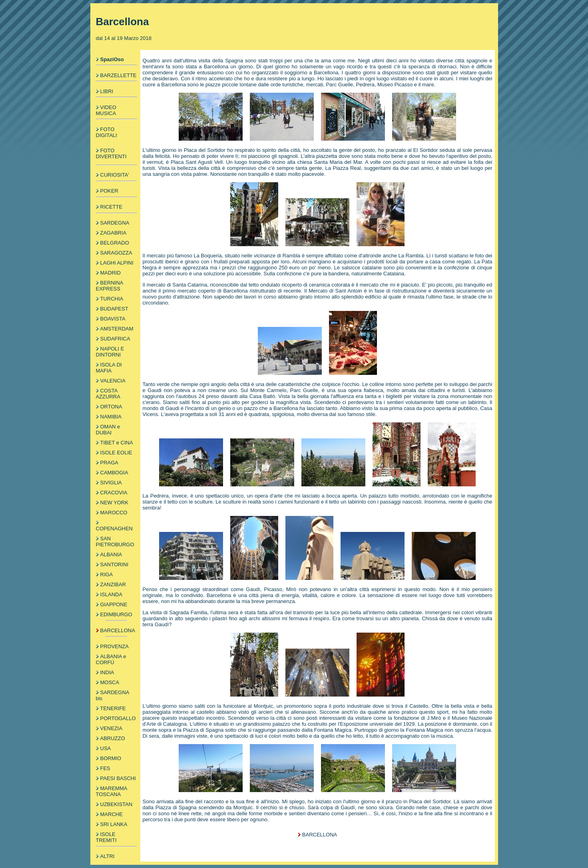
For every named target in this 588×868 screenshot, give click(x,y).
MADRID (111, 273)
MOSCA (110, 682)
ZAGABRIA (114, 233)
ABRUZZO (113, 738)
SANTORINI (115, 564)
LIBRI (107, 91)
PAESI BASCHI (118, 778)
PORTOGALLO (118, 718)
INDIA (107, 672)
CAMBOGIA (114, 473)
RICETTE (112, 207)
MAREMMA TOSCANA (112, 791)
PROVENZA (115, 646)
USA (106, 748)
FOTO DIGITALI (107, 132)
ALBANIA (111, 554)
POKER (110, 191)
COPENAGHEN (114, 529)
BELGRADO (115, 243)
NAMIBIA (111, 417)
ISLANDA (112, 594)
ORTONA (111, 407)
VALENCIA (113, 381)
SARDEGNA (115, 223)
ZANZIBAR (113, 584)
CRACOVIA (114, 493)
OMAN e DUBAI (108, 430)
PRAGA (110, 463)
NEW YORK (115, 503)
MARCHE (112, 814)
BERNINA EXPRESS (110, 286)
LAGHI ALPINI (117, 263)
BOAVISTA (113, 319)
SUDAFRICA (115, 339)
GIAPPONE (114, 604)
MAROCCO (114, 513)
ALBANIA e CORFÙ (111, 659)
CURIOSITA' (115, 175)
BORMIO (111, 758)
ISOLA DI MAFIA (109, 368)
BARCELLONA (118, 630)
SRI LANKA (114, 824)
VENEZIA (112, 728)
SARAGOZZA (116, 253)
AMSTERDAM (117, 329)
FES (105, 768)
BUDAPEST (114, 309)
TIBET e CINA (117, 443)
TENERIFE (113, 708)
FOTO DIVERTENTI (111, 153)
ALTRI (108, 856)
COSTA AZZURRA (108, 394)
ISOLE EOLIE (116, 453)
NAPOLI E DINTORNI (110, 352)
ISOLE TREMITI (106, 837)
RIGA (107, 574)
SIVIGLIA (111, 483)
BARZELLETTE (119, 75)
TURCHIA (112, 299)
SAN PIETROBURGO (115, 542)
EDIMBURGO (116, 614)
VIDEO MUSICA (106, 110)
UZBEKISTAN (117, 804)
